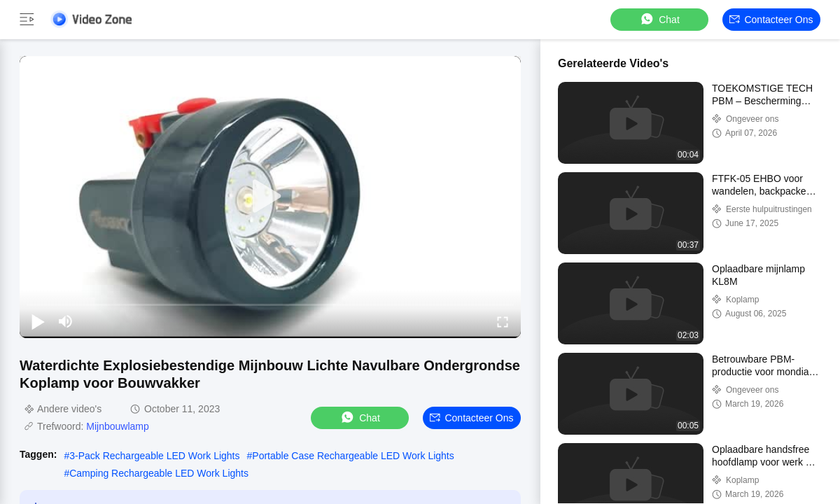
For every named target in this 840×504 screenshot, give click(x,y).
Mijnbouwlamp (117, 426)
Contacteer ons (771, 20)
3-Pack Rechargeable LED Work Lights (154, 456)
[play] (270, 197)
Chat (659, 19)
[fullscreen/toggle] (503, 321)
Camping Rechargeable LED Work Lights (159, 473)
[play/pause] (38, 321)
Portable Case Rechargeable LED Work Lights (353, 456)
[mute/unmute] (66, 321)
